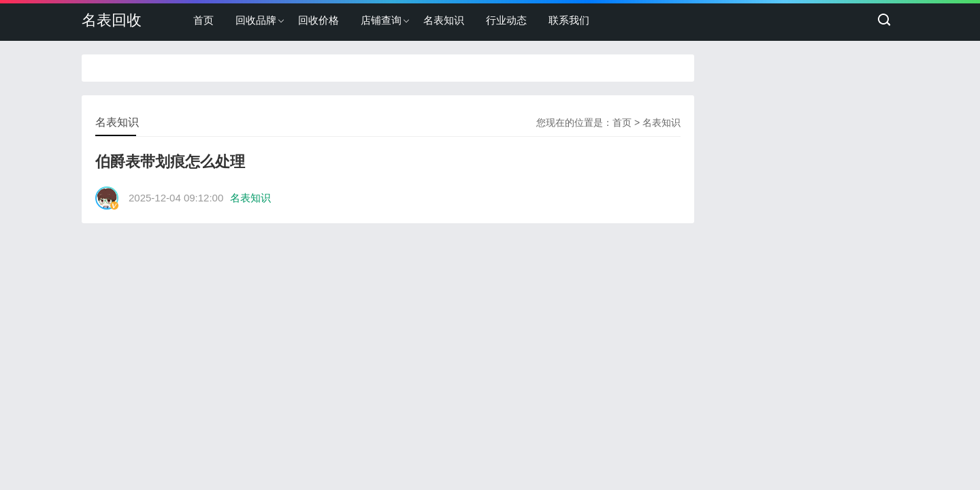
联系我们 (569, 20)
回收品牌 (256, 20)
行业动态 (506, 20)
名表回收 (112, 20)
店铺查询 (381, 20)
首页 (203, 20)
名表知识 (444, 20)
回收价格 (318, 20)
